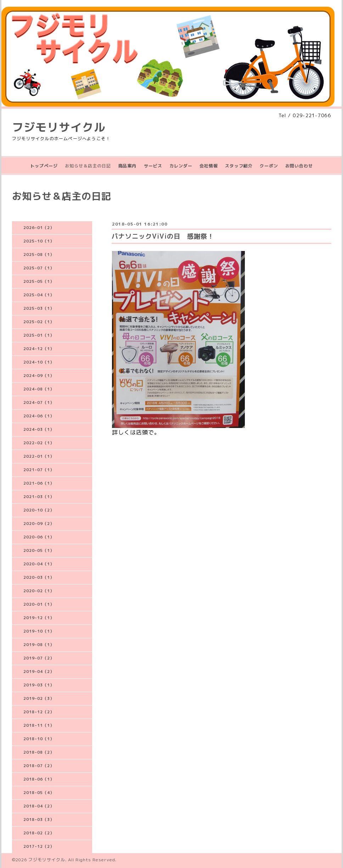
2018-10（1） (39, 739)
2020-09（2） (39, 524)
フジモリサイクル (59, 127)
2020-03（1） (39, 577)
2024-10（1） (39, 362)
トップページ (44, 166)
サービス (153, 166)
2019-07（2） (39, 658)
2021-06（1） (39, 483)
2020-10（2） (39, 510)
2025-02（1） (39, 322)
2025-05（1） (39, 281)
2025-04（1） (39, 295)
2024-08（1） (39, 389)
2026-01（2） (39, 228)
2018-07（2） (39, 766)
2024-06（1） (39, 416)
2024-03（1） (39, 429)
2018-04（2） (39, 806)
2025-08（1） (39, 255)
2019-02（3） (39, 698)
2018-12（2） (39, 712)
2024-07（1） (39, 402)
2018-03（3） (39, 820)
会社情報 (209, 166)
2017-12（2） (39, 846)
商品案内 (127, 166)
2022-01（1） (39, 456)
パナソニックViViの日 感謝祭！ (163, 236)
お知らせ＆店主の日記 (88, 166)
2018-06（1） (39, 779)
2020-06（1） (39, 537)
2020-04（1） (39, 564)
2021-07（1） (39, 470)
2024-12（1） (39, 349)
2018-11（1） (39, 725)
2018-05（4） (39, 793)
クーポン (269, 166)
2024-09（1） (39, 376)
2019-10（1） (39, 631)
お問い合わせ (299, 166)
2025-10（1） (39, 241)
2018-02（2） (39, 833)
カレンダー (181, 166)
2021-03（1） (39, 497)
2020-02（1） (39, 591)
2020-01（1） (39, 604)
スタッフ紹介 (239, 166)
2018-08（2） (39, 752)
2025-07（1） (39, 268)
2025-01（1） (39, 335)
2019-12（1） (39, 618)
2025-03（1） (39, 308)
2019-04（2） (39, 672)
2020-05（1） (39, 550)
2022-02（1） (39, 443)
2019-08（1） (39, 645)
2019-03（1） (39, 685)
